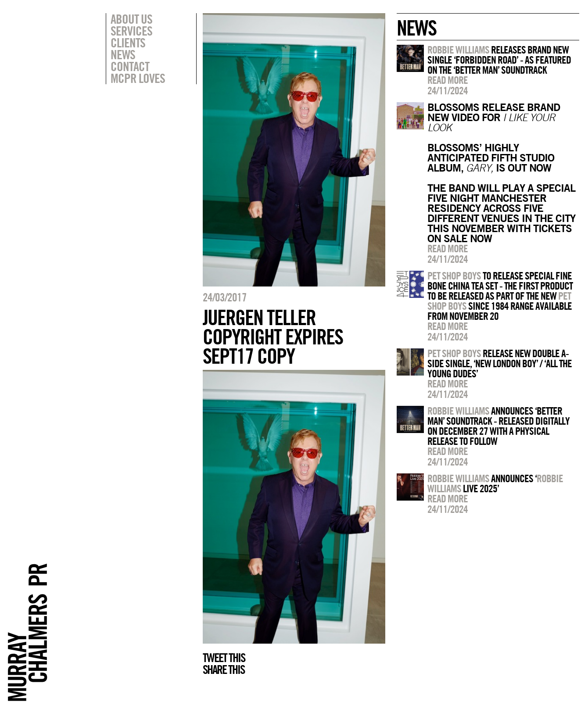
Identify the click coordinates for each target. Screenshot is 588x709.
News (123, 54)
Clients (128, 43)
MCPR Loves (138, 78)
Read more (448, 80)
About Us (131, 19)
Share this (224, 670)
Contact (130, 66)
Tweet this (224, 658)
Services (131, 31)
